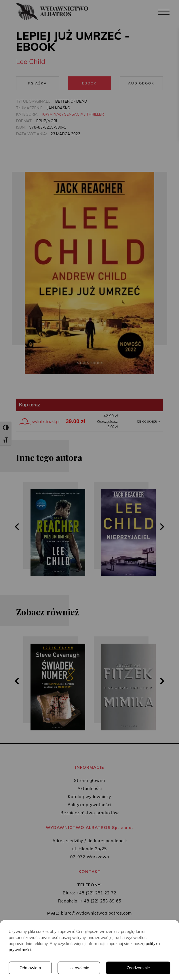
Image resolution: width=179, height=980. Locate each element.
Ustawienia (79, 968)
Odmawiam (30, 968)
